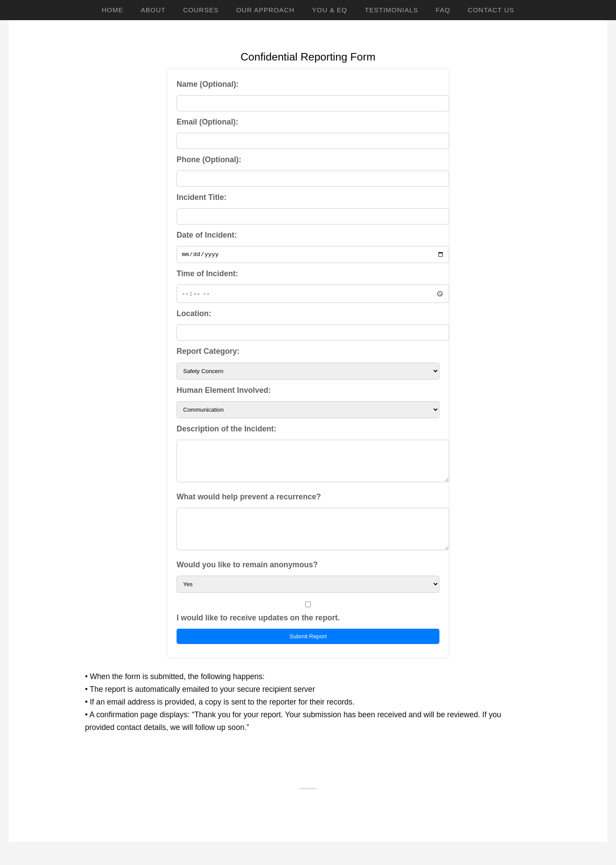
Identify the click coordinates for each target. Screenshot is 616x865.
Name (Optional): (208, 84)
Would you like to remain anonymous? (247, 579)
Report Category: (208, 352)
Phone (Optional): (209, 160)
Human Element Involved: (224, 391)
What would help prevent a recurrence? (249, 504)
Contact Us (491, 10)
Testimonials (392, 10)
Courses (201, 10)
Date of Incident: (207, 235)
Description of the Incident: (227, 430)
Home (112, 10)
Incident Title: (202, 197)
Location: (194, 315)
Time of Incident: (207, 275)
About (153, 10)
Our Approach (265, 10)
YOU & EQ (330, 10)
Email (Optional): (207, 122)
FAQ (443, 10)
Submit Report (308, 650)
